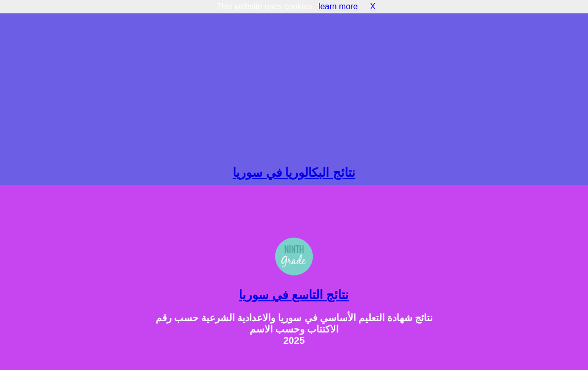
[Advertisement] (294, 83)
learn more (338, 6)
